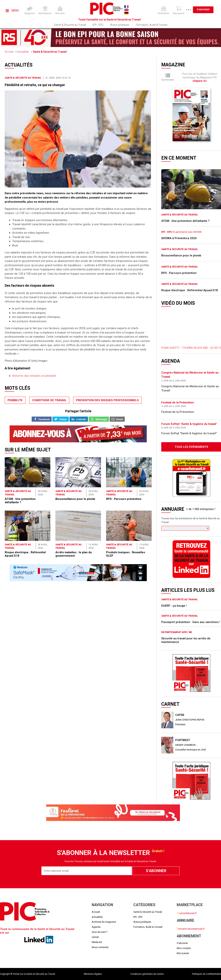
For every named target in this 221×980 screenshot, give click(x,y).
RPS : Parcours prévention (124, 499)
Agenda (96, 927)
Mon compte (184, 948)
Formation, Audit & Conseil (152, 25)
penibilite (15, 400)
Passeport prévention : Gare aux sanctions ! (191, 622)
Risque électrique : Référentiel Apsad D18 (190, 290)
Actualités (23, 52)
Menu (12, 11)
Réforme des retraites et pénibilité (34, 376)
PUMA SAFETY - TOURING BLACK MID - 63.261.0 (191, 348)
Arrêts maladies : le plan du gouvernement (74, 554)
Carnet (95, 937)
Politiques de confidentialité (206, 974)
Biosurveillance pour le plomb (75, 499)
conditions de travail (49, 400)
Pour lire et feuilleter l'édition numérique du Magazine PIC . (200, 77)
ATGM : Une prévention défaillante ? (20, 501)
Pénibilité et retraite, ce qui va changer (35, 85)
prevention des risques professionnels (107, 400)
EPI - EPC (98, 25)
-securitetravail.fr (187, 913)
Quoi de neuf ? (100, 932)
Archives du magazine (104, 922)
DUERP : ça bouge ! (174, 606)
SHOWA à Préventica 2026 (179, 238)
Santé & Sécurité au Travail (70, 25)
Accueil (9, 52)
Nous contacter (100, 947)
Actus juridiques (120, 25)
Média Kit (97, 942)
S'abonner (203, 10)
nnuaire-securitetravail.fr (191, 929)
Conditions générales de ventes (147, 974)
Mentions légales (93, 974)
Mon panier (183, 953)
